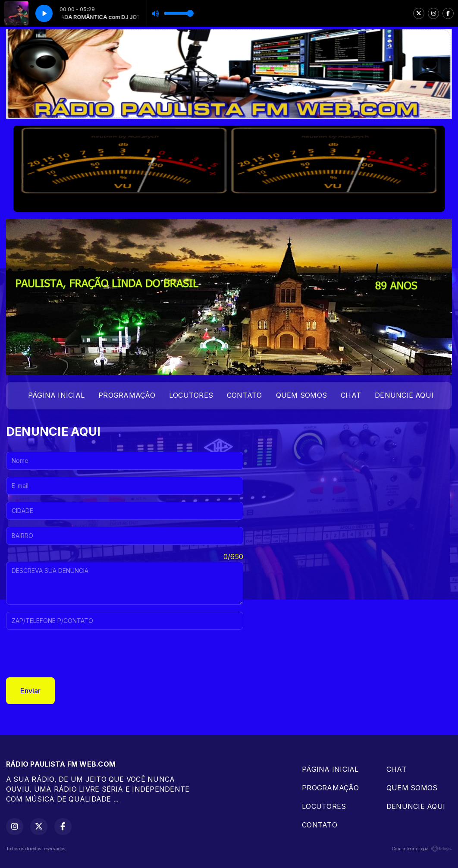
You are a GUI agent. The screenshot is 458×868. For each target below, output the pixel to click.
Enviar (30, 691)
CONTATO (245, 395)
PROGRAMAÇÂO (127, 395)
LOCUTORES (191, 395)
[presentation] (72, 654)
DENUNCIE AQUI (404, 395)
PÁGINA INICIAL (56, 395)
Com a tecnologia (422, 849)
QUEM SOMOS (301, 395)
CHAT (351, 395)
